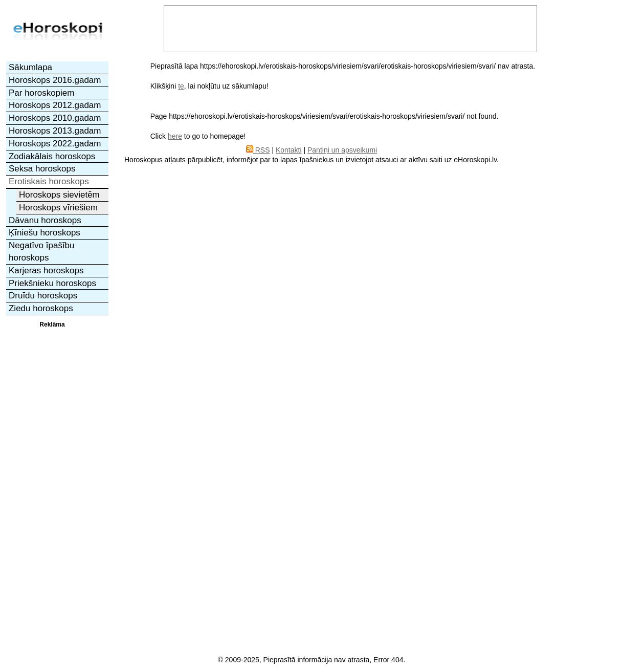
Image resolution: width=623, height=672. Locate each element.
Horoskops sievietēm (59, 195)
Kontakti (289, 150)
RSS (258, 150)
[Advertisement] (52, 483)
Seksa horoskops (42, 169)
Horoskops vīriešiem (58, 208)
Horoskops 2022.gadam (55, 144)
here (175, 136)
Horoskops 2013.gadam (55, 131)
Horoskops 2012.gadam (55, 105)
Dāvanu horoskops (45, 220)
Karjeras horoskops (46, 270)
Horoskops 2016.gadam (55, 80)
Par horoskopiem (42, 93)
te (181, 86)
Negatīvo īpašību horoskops (42, 252)
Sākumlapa (30, 67)
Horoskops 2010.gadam (55, 118)
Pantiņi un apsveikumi (342, 150)
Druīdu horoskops (43, 296)
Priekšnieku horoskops (52, 283)
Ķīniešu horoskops (44, 233)
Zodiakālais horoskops (52, 156)
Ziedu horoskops (41, 308)
